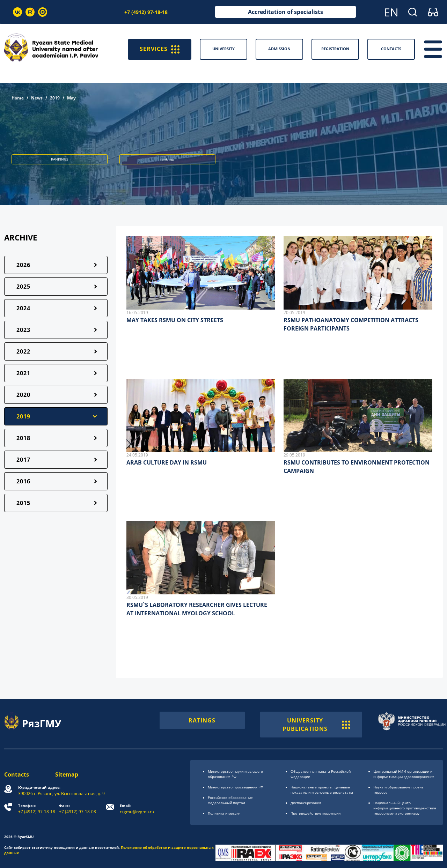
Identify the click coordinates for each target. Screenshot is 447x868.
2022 (23, 351)
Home (18, 98)
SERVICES (160, 49)
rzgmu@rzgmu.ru (137, 809)
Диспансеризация (306, 803)
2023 (23, 330)
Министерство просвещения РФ (236, 787)
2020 (23, 395)
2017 (23, 460)
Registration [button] (335, 49)
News (37, 98)
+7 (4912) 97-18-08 (78, 809)
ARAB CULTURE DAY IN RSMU (167, 462)
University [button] (223, 49)
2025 (23, 287)
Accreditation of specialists (285, 12)
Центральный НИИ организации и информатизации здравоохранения (404, 774)
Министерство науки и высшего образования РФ (235, 774)
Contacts (17, 774)
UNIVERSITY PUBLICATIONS (316, 725)
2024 (23, 308)
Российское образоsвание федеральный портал (230, 800)
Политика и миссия (224, 813)
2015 (23, 503)
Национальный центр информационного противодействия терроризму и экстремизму (405, 808)
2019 (55, 98)
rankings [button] (167, 159)
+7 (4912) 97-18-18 (146, 12)
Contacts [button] (391, 49)
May (71, 98)
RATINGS (202, 720)
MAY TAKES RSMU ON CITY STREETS (175, 320)
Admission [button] (279, 49)
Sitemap (67, 774)
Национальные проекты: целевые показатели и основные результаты (322, 790)
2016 (23, 481)
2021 (23, 373)
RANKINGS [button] (60, 159)
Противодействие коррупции (316, 813)
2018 (23, 438)
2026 (23, 265)
